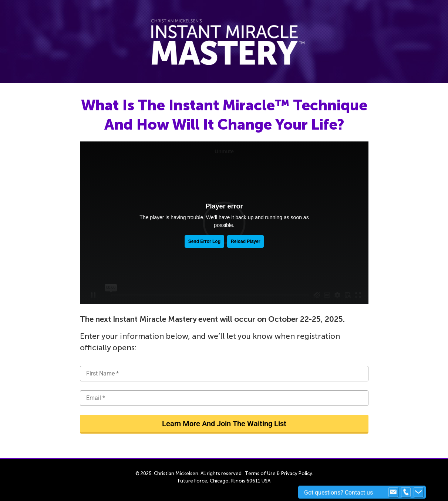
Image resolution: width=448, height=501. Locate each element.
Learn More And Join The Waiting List (224, 424)
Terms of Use (260, 473)
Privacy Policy (297, 473)
